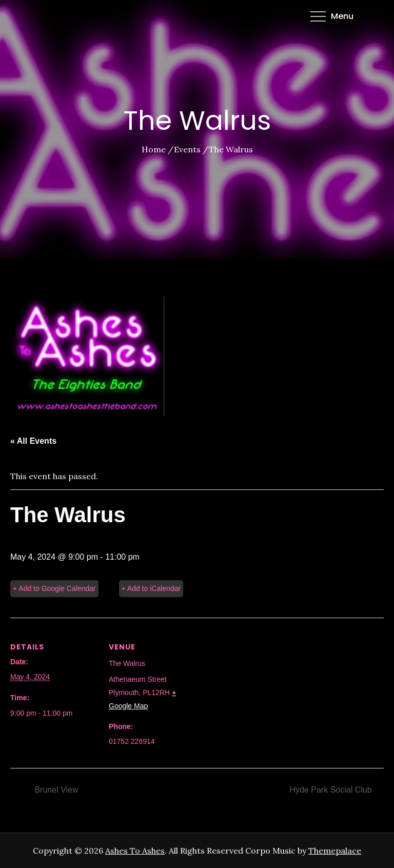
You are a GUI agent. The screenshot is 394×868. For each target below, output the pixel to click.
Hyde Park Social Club (332, 790)
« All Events (33, 441)
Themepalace (335, 851)
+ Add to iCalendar (151, 588)
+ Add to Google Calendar (54, 588)
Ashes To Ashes (135, 851)
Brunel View (55, 790)
